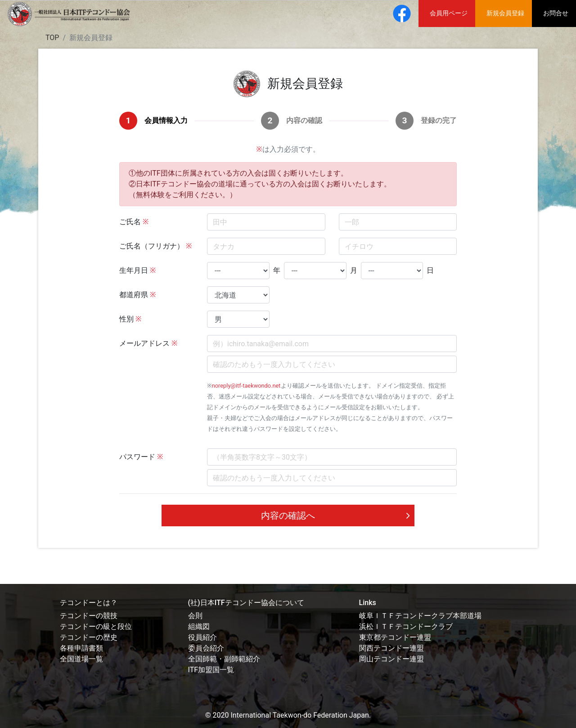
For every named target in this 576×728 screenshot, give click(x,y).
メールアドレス (144, 343)
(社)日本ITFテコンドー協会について (246, 603)
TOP (52, 38)
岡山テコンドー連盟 (391, 659)
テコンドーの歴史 (89, 637)
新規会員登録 (505, 13)
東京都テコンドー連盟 (395, 637)
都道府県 (134, 295)
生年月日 (134, 270)
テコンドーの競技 (89, 616)
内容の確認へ (288, 515)
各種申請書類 (81, 648)
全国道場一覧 (81, 659)
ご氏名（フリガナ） (152, 246)
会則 (195, 616)
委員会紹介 (206, 648)
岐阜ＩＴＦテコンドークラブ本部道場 (420, 616)
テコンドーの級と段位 (96, 626)
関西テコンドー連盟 (391, 648)
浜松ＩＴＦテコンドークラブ (406, 626)
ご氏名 (130, 222)
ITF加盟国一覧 (211, 670)
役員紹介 (202, 637)
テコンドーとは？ (89, 603)
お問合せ (556, 13)
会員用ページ (449, 13)
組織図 (199, 626)
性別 (126, 319)
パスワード (137, 457)
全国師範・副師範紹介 (224, 659)
